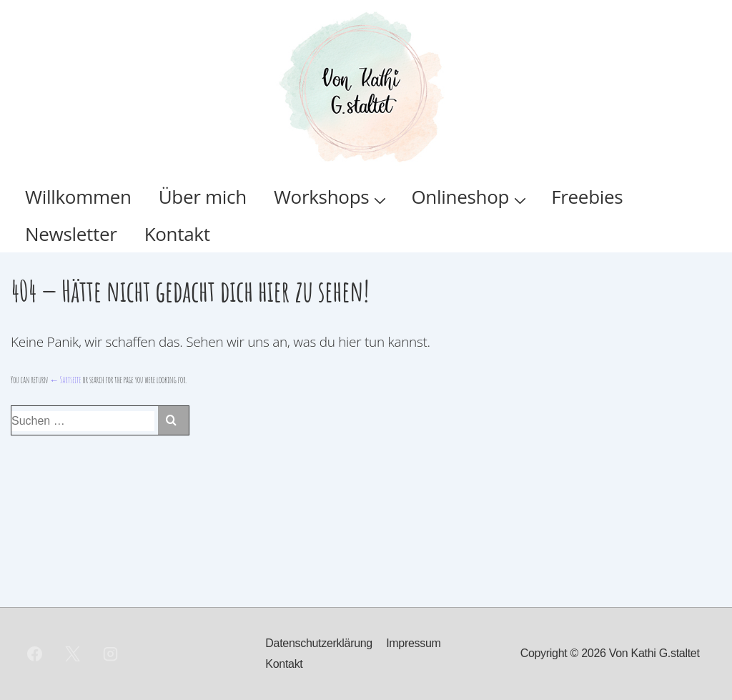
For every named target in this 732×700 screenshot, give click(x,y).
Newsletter (71, 234)
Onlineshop (470, 197)
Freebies (587, 197)
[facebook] (35, 654)
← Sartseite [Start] (65, 380)
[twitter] (73, 654)
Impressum (413, 643)
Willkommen (78, 197)
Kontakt (177, 234)
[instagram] (111, 654)
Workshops (332, 197)
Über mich (203, 197)
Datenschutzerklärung (319, 643)
